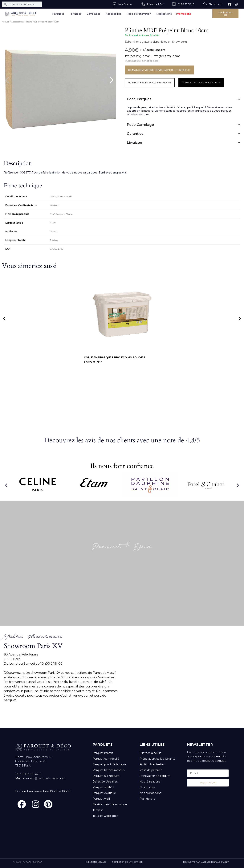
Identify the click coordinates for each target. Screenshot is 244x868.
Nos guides (147, 787)
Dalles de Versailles (105, 782)
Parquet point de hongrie (110, 764)
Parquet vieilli (102, 799)
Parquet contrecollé (106, 759)
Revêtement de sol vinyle (110, 804)
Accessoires (17, 22)
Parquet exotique (104, 793)
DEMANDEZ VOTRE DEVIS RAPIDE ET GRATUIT (159, 70)
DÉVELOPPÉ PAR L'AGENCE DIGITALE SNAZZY (206, 862)
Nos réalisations (150, 782)
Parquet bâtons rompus (109, 770)
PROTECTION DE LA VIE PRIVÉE (127, 862)
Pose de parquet (151, 770)
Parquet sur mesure (106, 776)
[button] (4, 319)
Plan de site (147, 799)
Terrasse (98, 810)
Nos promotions (150, 793)
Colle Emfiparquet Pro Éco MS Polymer (115, 357)
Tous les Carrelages (105, 816)
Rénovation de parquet (155, 776)
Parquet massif (103, 753)
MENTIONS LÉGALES (96, 862)
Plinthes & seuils (150, 753)
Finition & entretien (152, 764)
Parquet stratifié (103, 787)
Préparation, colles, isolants (157, 759)
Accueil (6, 22)
